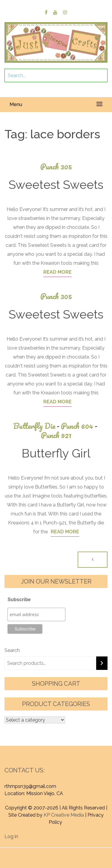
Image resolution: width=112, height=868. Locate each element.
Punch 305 (56, 167)
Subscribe (19, 600)
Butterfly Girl (56, 453)
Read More (57, 272)
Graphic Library (71, 858)
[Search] (102, 663)
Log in (11, 836)
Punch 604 (80, 426)
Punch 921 (56, 435)
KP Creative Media (64, 815)
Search (12, 650)
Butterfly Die (37, 426)
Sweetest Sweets (56, 185)
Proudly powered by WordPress (45, 851)
